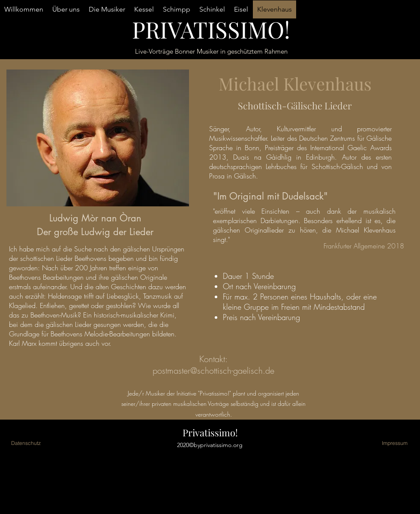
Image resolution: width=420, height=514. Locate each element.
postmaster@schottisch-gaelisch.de (213, 370)
